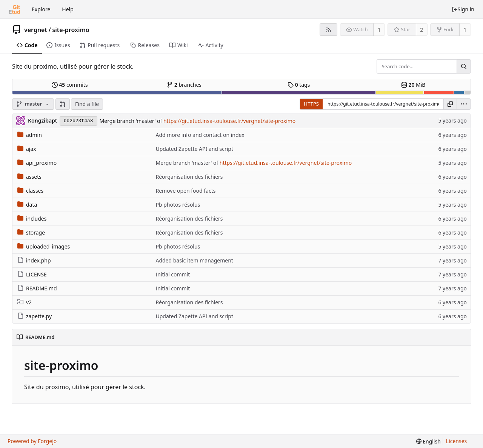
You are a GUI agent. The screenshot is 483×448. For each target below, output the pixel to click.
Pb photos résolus (178, 205)
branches (184, 85)
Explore (41, 9)
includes (32, 219)
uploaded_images (44, 246)
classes (30, 191)
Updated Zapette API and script (194, 149)
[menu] (464, 104)
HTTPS (311, 104)
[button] (63, 104)
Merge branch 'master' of (132, 121)
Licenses (457, 441)
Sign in (463, 9)
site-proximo (71, 30)
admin (30, 135)
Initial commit (173, 274)
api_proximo (37, 163)
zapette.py (35, 316)
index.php (34, 260)
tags (299, 85)
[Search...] (464, 66)
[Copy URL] (450, 104)
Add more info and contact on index (200, 135)
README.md (37, 288)
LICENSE (32, 274)
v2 (25, 302)
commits (70, 85)
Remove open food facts (185, 191)
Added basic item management (194, 260)
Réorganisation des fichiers (189, 177)
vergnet (36, 30)
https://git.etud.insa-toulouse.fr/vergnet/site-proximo (229, 121)
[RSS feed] (328, 30)
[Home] (14, 9)
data (27, 205)
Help (68, 9)
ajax (27, 149)
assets (29, 177)
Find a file (87, 104)
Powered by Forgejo (32, 441)
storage (31, 232)
